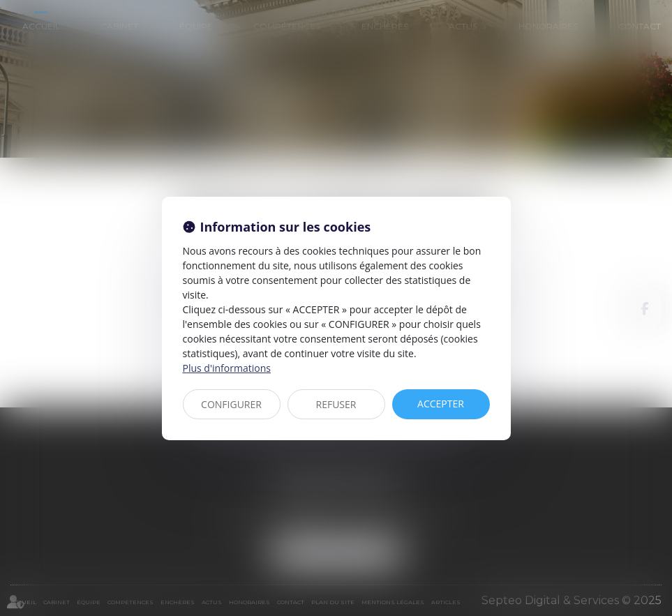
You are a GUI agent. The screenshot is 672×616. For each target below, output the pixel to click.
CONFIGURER (231, 404)
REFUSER (336, 404)
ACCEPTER (441, 404)
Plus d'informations (227, 368)
